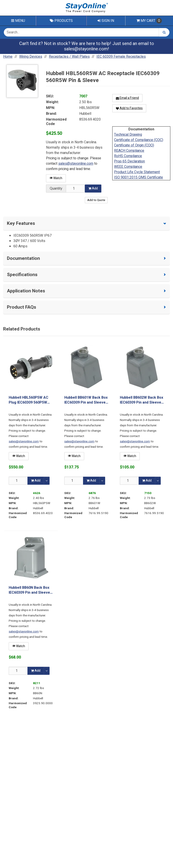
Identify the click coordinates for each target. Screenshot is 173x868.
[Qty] (18, 480)
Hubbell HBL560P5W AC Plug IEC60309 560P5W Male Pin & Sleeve (28, 400)
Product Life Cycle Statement (137, 172)
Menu (18, 21)
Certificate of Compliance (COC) (139, 140)
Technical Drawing (128, 135)
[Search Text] (81, 32)
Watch (56, 178)
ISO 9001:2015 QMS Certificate (139, 177)
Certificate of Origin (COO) (134, 145)
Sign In (106, 21)
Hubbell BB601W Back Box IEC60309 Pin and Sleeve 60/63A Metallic (86, 400)
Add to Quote (96, 200)
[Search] (164, 32)
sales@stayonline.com (86, 49)
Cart (149, 21)
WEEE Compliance (128, 167)
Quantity (56, 189)
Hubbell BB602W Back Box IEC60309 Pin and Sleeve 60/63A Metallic (142, 400)
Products (61, 21)
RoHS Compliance (128, 156)
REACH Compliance (129, 151)
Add (93, 188)
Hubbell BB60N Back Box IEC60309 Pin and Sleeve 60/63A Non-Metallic (29, 590)
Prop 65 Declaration (129, 161)
